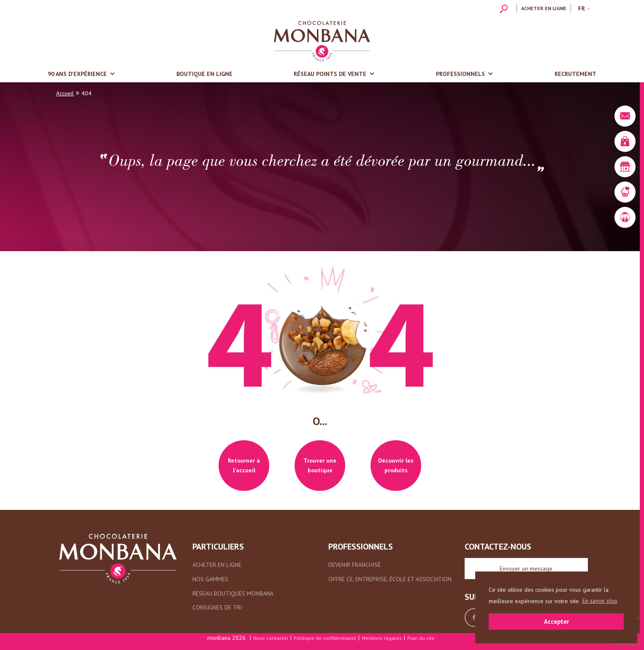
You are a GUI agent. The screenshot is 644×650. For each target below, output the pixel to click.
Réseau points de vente (330, 74)
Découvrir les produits (396, 466)
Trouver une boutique (320, 466)
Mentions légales (382, 638)
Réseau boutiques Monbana (233, 593)
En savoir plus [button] (600, 601)
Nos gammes (210, 579)
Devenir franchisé (354, 565)
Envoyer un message (526, 569)
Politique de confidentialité (325, 638)
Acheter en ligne (544, 8)
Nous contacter (271, 638)
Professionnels (460, 74)
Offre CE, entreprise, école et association (390, 579)
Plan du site (421, 638)
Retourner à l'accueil (244, 466)
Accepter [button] (556, 622)
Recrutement (575, 74)
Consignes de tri (217, 607)
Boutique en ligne (204, 74)
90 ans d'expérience (77, 74)
